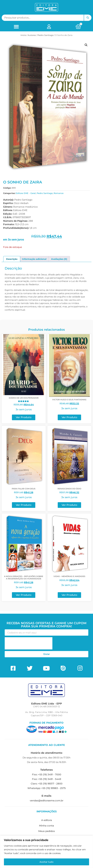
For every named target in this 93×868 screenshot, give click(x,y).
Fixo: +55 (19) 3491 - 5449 (46, 779)
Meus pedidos (47, 831)
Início (23, 35)
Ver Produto (24, 417)
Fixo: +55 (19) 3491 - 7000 (47, 774)
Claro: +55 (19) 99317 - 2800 (47, 784)
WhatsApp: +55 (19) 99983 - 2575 (47, 788)
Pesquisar (88, 18)
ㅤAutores (32, 35)
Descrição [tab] (12, 259)
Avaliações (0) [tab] (59, 259)
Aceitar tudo (46, 862)
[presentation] (29, 643)
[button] (16, 27)
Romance (59, 193)
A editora (47, 820)
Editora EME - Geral (26, 193)
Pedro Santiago (45, 35)
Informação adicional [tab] (34, 259)
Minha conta (46, 826)
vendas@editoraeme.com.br (47, 801)
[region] (46, 852)
